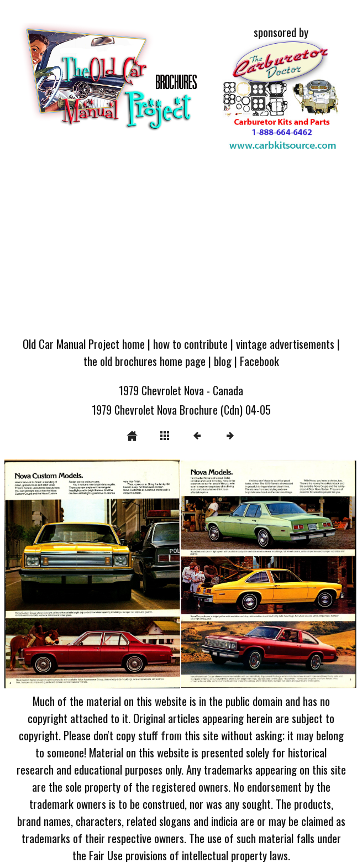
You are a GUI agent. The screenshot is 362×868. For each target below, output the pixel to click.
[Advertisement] (181, 246)
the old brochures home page (145, 361)
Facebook (259, 361)
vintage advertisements (285, 344)
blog (223, 361)
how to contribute (190, 344)
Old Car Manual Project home (84, 344)
